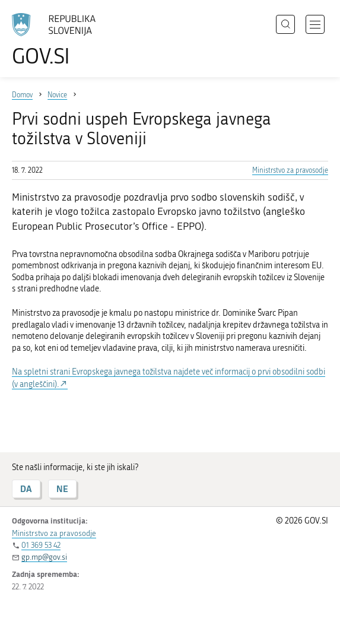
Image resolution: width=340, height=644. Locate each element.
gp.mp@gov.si (44, 557)
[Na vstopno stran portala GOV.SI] (59, 40)
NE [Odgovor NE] (62, 489)
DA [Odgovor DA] (26, 489)
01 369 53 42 (41, 545)
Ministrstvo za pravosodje (290, 170)
